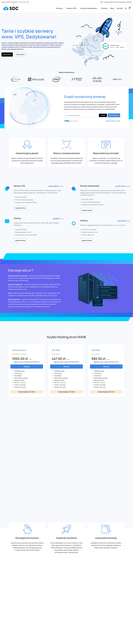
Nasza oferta (7, 54)
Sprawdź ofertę (20, 208)
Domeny (104, 8)
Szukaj (103, 115)
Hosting (60, 8)
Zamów (27, 367)
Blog (112, 8)
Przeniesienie (114, 115)
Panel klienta (20, 54)
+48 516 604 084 (24, 2)
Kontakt (120, 8)
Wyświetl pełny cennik (113, 121)
